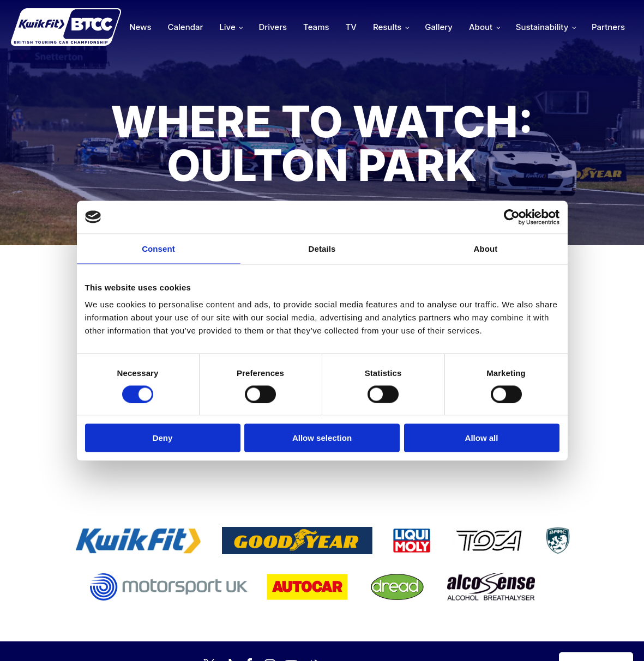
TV (351, 27)
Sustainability (542, 27)
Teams (316, 27)
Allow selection (322, 438)
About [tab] (486, 248)
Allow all (482, 438)
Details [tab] (322, 248)
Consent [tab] (158, 248)
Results (387, 27)
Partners (608, 27)
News (140, 27)
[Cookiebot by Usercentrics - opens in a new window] (512, 217)
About (481, 27)
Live (227, 27)
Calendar (186, 27)
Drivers (273, 27)
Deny (163, 438)
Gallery (439, 27)
